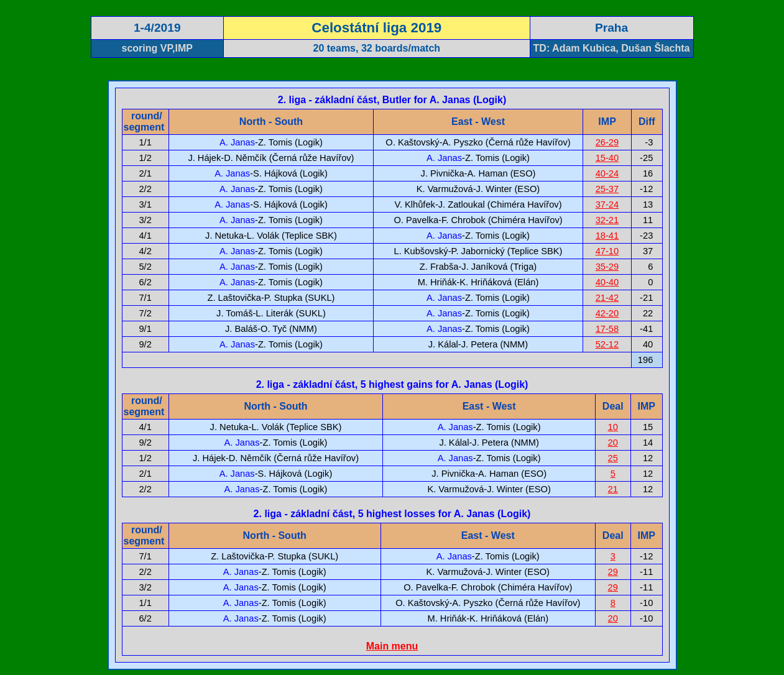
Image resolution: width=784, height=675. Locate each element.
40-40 (607, 282)
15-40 (607, 158)
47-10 (607, 251)
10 (613, 427)
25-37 (607, 189)
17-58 (607, 329)
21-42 (607, 298)
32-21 (607, 220)
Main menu (392, 646)
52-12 (607, 344)
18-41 (607, 236)
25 (613, 458)
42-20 (607, 313)
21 (613, 489)
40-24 (607, 173)
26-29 (607, 142)
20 (613, 443)
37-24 (607, 204)
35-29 (607, 267)
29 (613, 572)
